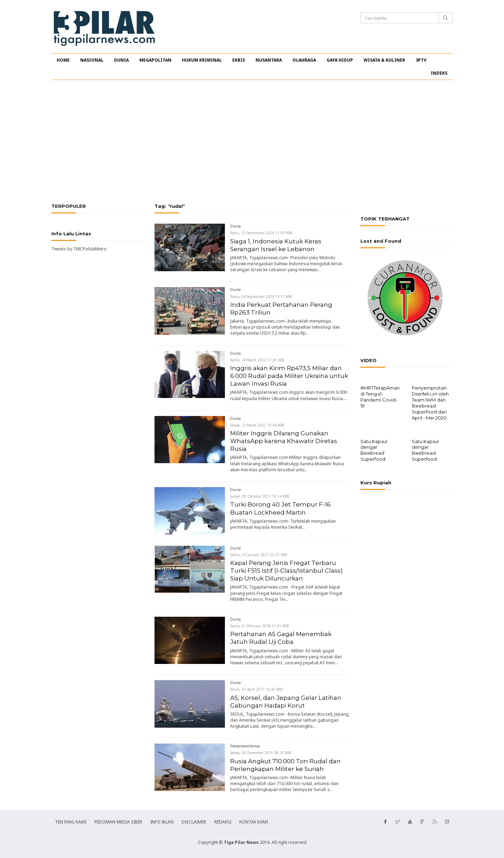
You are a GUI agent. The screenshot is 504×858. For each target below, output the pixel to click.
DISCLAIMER (194, 822)
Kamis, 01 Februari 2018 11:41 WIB (260, 626)
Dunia (235, 226)
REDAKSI (223, 822)
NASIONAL (92, 60)
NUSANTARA (269, 60)
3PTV (421, 60)
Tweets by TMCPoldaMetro (79, 249)
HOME (63, 60)
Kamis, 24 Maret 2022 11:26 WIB (257, 360)
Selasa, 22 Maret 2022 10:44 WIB (257, 425)
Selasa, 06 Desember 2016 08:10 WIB (261, 753)
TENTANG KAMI (71, 822)
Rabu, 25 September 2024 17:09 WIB (261, 233)
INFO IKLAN (162, 822)
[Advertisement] (252, 142)
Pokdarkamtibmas (245, 746)
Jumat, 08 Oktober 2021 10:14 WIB (260, 496)
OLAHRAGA (304, 60)
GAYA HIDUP (340, 60)
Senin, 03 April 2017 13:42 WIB (257, 689)
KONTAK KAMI (254, 822)
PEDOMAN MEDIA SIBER (118, 822)
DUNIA (121, 60)
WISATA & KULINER (384, 60)
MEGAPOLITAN (155, 60)
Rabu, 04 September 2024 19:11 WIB (261, 297)
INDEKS (439, 73)
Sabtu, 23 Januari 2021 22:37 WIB (259, 555)
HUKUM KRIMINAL (202, 60)
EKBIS (239, 60)
